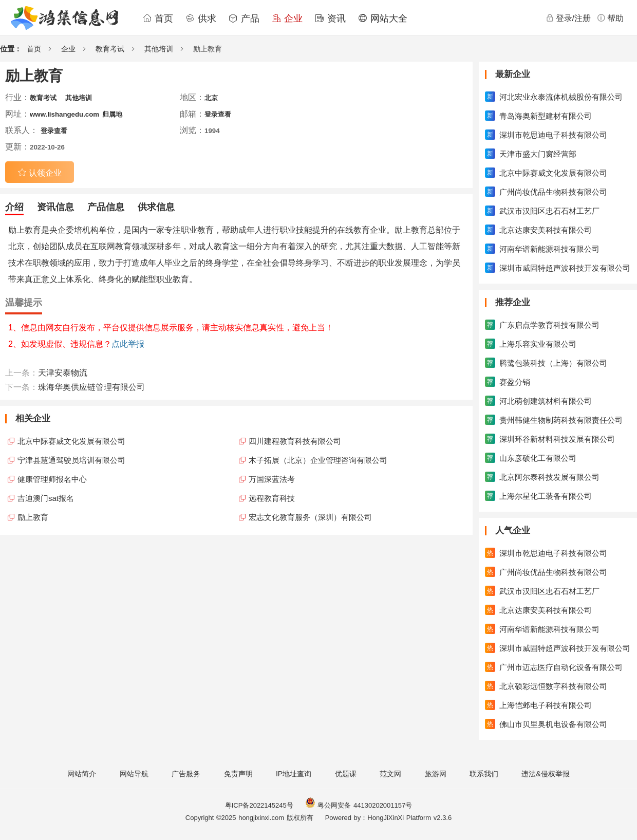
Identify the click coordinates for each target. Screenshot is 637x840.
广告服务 (186, 774)
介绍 (14, 207)
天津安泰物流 (63, 373)
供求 (201, 18)
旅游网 (436, 774)
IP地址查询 (294, 774)
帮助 (610, 18)
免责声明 (238, 774)
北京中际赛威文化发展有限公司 (71, 441)
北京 (211, 98)
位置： (11, 49)
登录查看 (218, 114)
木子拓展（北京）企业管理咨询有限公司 (318, 460)
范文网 (390, 774)
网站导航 (134, 774)
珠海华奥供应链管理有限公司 (91, 387)
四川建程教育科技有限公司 (295, 441)
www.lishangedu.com (64, 114)
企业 (287, 18)
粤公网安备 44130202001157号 (359, 805)
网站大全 (383, 18)
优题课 (346, 774)
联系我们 (484, 774)
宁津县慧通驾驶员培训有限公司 (71, 460)
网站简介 (82, 774)
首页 (158, 18)
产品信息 (106, 207)
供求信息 (156, 207)
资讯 (330, 18)
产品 (244, 18)
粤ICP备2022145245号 (259, 805)
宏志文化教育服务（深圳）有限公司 (310, 517)
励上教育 (33, 517)
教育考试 (110, 49)
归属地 (112, 114)
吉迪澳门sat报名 (46, 498)
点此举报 (128, 344)
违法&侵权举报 (545, 774)
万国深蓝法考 (272, 479)
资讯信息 (55, 207)
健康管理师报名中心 (52, 479)
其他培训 (159, 49)
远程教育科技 (272, 498)
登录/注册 (568, 18)
